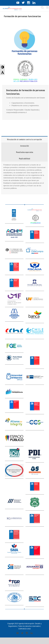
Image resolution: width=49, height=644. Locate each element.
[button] (2, 67)
